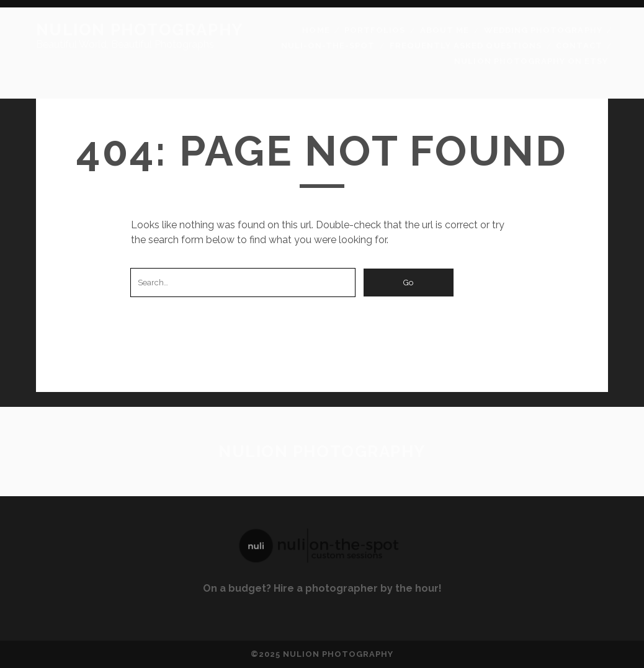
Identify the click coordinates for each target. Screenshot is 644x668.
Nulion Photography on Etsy (531, 61)
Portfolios (375, 30)
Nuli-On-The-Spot (328, 46)
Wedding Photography (543, 30)
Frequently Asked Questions (466, 46)
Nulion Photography (140, 30)
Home (316, 30)
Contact (579, 46)
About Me (445, 30)
